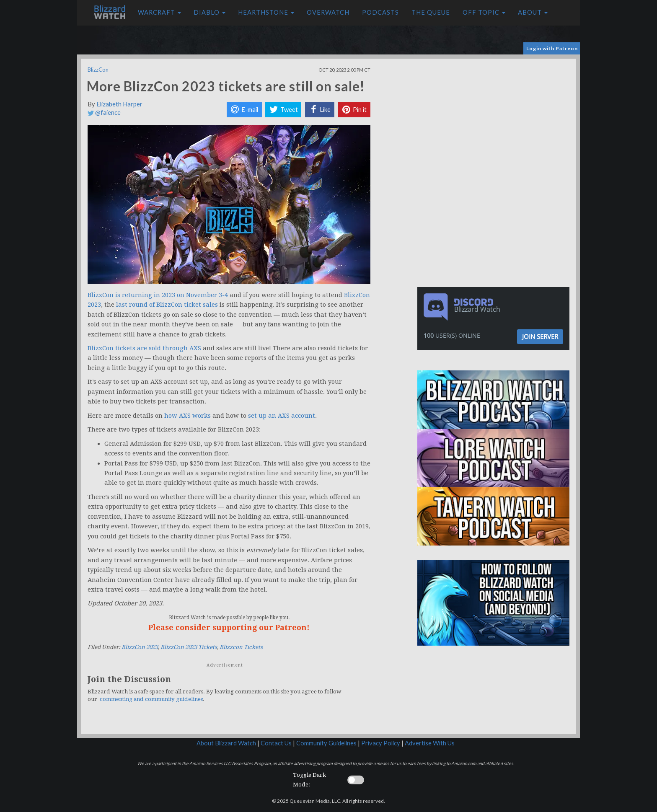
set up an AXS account (282, 416)
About (533, 12)
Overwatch (328, 12)
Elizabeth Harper (119, 104)
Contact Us (276, 743)
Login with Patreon (552, 48)
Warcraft (159, 12)
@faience (104, 112)
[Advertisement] (495, 117)
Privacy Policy (381, 743)
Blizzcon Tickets (241, 647)
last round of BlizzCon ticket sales (167, 305)
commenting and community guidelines (151, 699)
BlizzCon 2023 (140, 647)
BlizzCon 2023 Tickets (189, 647)
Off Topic (484, 12)
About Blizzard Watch (226, 743)
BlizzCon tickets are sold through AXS (144, 348)
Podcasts (380, 12)
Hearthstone (266, 12)
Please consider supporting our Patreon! (229, 627)
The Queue (431, 12)
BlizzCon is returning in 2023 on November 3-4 (158, 295)
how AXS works (188, 416)
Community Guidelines (326, 743)
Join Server (540, 336)
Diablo (210, 12)
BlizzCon (98, 70)
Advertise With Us (430, 743)
